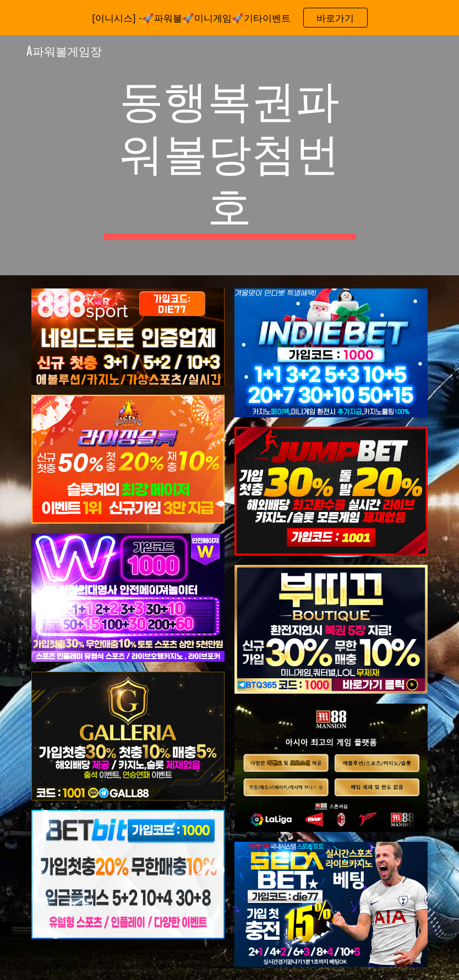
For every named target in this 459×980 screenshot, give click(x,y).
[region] (229, 18)
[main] (229, 155)
